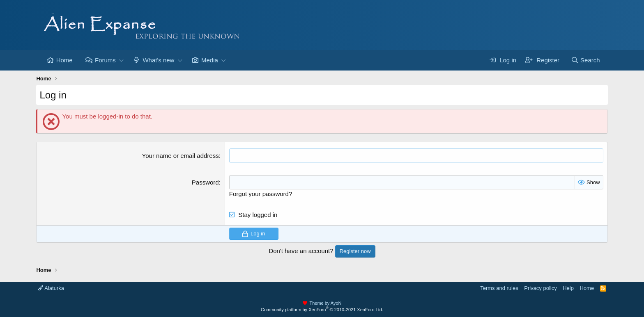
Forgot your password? (261, 194)
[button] (122, 60)
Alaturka (51, 288)
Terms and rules (499, 288)
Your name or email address (181, 156)
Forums (105, 60)
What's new (158, 60)
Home (64, 60)
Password (205, 182)
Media (210, 60)
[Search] (585, 60)
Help (568, 288)
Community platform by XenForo (322, 310)
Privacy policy (540, 288)
